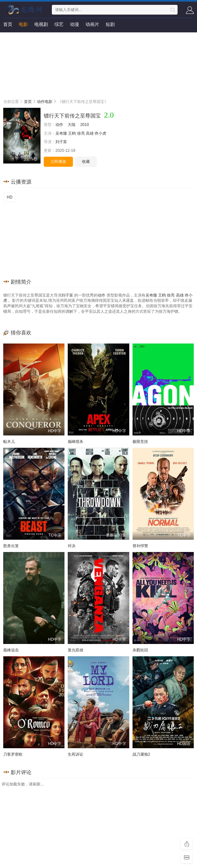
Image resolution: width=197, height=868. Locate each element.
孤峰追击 (11, 650)
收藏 (86, 162)
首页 (8, 24)
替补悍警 (140, 546)
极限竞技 (140, 442)
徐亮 (81, 133)
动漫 (75, 24)
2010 (85, 125)
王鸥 (72, 133)
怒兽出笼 (11, 546)
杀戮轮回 (140, 650)
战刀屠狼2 (141, 754)
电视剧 (41, 24)
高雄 (90, 133)
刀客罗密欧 (13, 754)
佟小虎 (100, 133)
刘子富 (61, 142)
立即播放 (58, 162)
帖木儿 (9, 442)
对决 (72, 546)
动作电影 (45, 102)
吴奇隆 (61, 133)
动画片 (92, 24)
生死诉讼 (75, 754)
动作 (59, 125)
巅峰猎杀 (75, 442)
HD (10, 197)
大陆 (72, 125)
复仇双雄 (75, 650)
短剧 (110, 24)
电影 (23, 24)
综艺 (59, 24)
